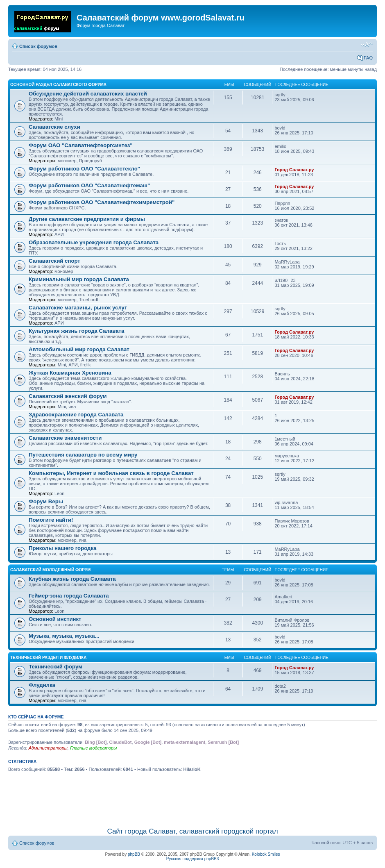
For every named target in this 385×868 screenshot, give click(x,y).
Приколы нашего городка (62, 548)
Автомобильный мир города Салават (79, 349)
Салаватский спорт (54, 261)
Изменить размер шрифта (367, 45)
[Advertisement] (192, 798)
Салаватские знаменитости (65, 438)
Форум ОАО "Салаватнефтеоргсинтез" (81, 145)
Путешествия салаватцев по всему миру (83, 455)
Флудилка (42, 685)
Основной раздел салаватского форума (58, 85)
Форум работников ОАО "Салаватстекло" (84, 169)
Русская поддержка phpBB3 (193, 859)
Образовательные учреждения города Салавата (94, 242)
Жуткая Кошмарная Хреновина (70, 373)
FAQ (368, 58)
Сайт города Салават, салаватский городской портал (192, 831)
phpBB (134, 854)
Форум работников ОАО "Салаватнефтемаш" (89, 185)
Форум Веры (46, 501)
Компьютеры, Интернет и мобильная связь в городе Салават (111, 473)
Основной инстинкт (55, 619)
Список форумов (38, 46)
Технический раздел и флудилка (48, 658)
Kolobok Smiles (266, 854)
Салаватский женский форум (68, 396)
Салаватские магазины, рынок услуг (78, 308)
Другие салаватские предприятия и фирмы (87, 219)
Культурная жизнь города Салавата (76, 331)
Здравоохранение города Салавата (76, 415)
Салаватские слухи (54, 127)
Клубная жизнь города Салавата (72, 579)
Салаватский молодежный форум (50, 570)
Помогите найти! (51, 520)
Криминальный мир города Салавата (79, 279)
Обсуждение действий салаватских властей (88, 94)
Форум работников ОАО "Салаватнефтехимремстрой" (102, 202)
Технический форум (55, 667)
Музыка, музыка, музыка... (64, 636)
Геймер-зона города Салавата (69, 596)
